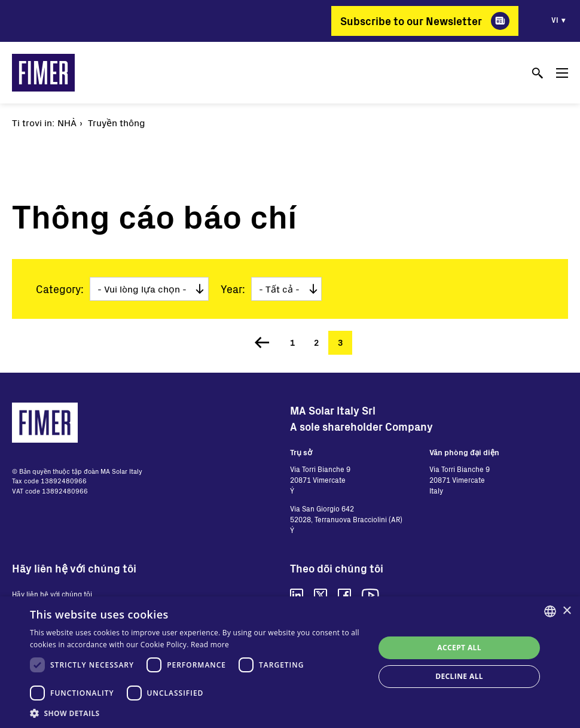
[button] (197, 713)
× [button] (567, 611)
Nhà (67, 122)
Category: (60, 289)
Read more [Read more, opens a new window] (210, 645)
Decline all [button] (459, 676)
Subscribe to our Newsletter (411, 21)
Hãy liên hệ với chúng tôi (52, 594)
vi (555, 20)
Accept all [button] (459, 648)
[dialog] (290, 662)
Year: (233, 289)
